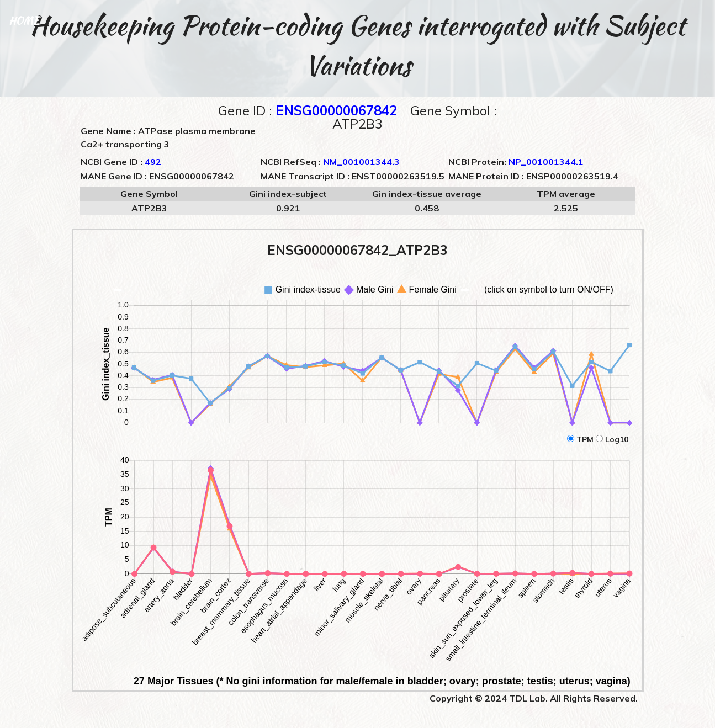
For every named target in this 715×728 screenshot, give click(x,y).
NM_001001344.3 (361, 162)
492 (153, 162)
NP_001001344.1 (546, 162)
